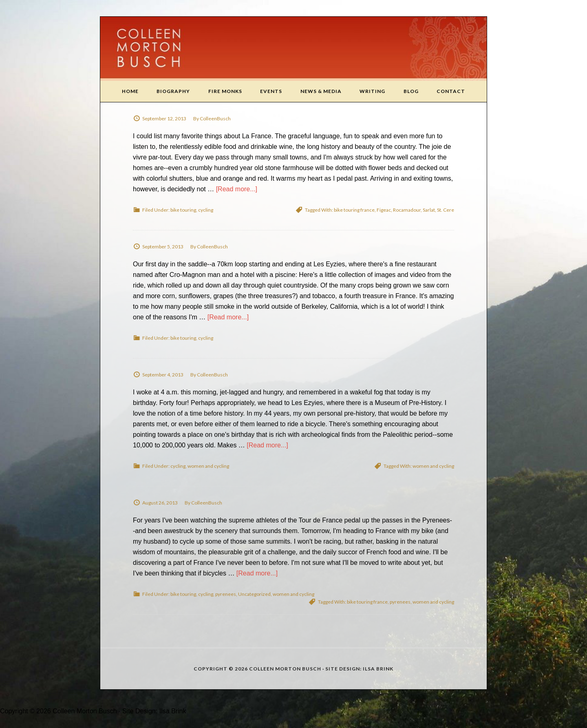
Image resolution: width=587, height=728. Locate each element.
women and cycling (208, 466)
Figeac (384, 210)
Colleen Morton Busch (293, 49)
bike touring (183, 210)
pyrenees (226, 594)
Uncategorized (254, 594)
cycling (206, 210)
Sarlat (429, 210)
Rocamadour (407, 210)
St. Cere (446, 210)
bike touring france (354, 210)
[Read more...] (237, 189)
